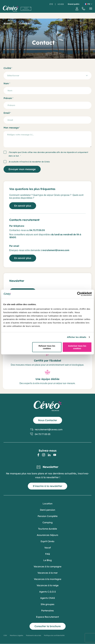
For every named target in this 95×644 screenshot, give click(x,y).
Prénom (8, 98)
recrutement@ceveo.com (46, 430)
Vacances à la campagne (47, 566)
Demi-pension (48, 510)
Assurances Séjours (47, 535)
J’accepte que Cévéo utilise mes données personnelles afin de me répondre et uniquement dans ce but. (48, 154)
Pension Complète (48, 516)
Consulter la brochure (48, 626)
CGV (5, 635)
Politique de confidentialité (54, 635)
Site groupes (47, 604)
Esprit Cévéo (47, 541)
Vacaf (48, 548)
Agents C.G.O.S (47, 592)
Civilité (7, 68)
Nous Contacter (48, 420)
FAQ (48, 554)
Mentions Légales (16, 635)
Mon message (11, 128)
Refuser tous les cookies (47, 347)
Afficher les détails (77, 337)
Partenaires (47, 611)
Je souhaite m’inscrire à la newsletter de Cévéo (29, 162)
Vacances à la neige (48, 585)
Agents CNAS (48, 598)
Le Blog (47, 560)
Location (48, 504)
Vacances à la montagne (48, 579)
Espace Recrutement (47, 617)
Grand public (74, 4)
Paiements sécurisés (34, 635)
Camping (47, 522)
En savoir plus (23, 206)
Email (7, 113)
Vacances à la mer (48, 573)
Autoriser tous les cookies (77, 347)
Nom (6, 83)
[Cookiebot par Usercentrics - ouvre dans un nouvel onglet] (79, 294)
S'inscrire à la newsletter (47, 486)
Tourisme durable (47, 529)
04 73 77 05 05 (40, 434)
